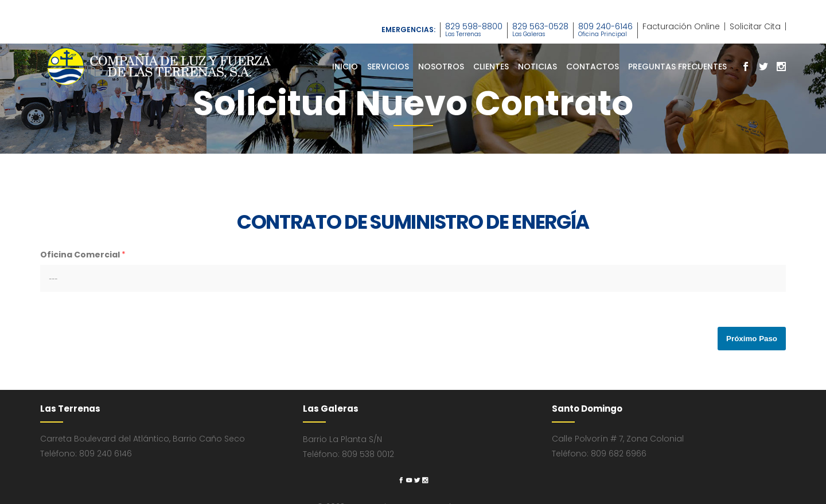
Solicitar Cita (755, 26)
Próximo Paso (752, 339)
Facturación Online (681, 26)
